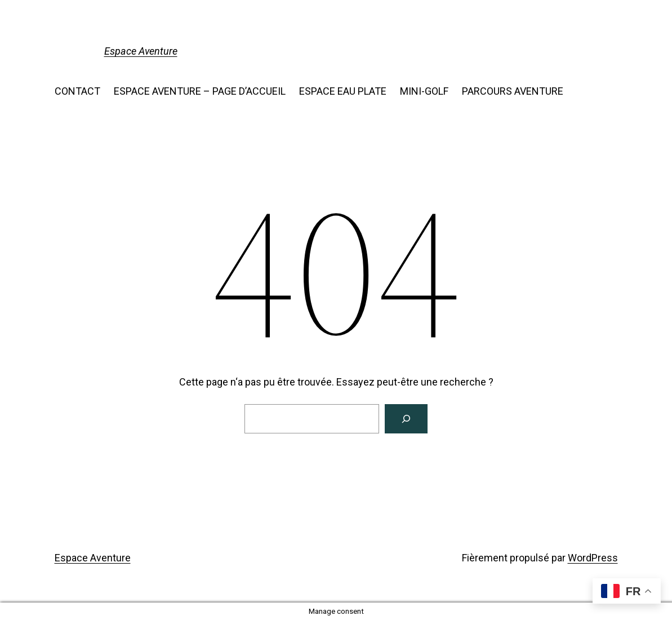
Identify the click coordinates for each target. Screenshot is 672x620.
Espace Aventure (141, 51)
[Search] (406, 419)
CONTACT (77, 91)
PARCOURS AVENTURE (513, 91)
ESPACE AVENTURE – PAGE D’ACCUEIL (200, 91)
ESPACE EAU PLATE (343, 91)
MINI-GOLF (424, 91)
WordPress (593, 558)
